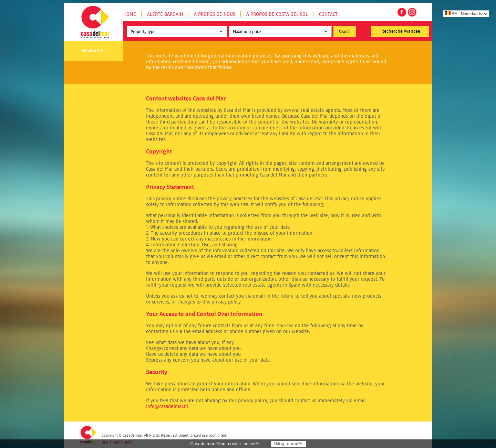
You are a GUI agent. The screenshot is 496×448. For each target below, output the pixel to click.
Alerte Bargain (165, 14)
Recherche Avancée (401, 31)
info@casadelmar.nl (167, 407)
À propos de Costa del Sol (277, 14)
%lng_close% (288, 444)
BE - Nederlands (463, 14)
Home (130, 14)
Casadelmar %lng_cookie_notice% (225, 444)
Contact (328, 14)
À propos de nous (215, 14)
